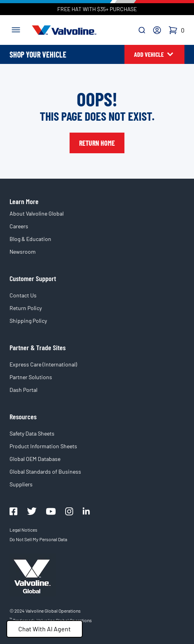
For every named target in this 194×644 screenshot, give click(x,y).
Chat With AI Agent (45, 629)
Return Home (97, 143)
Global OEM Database (35, 459)
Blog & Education (30, 239)
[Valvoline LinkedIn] (86, 511)
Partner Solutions (31, 377)
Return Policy (26, 308)
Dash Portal (23, 390)
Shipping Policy (28, 321)
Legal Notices (23, 530)
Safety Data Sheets (32, 433)
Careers (19, 226)
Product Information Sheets (43, 446)
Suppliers (21, 484)
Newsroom (23, 252)
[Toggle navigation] (16, 29)
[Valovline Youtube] (51, 511)
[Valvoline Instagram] (69, 511)
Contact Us (23, 295)
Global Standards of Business (45, 471)
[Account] (157, 30)
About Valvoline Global (37, 213)
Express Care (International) (43, 364)
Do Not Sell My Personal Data (38, 539)
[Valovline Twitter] (32, 511)
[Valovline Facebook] (14, 511)
